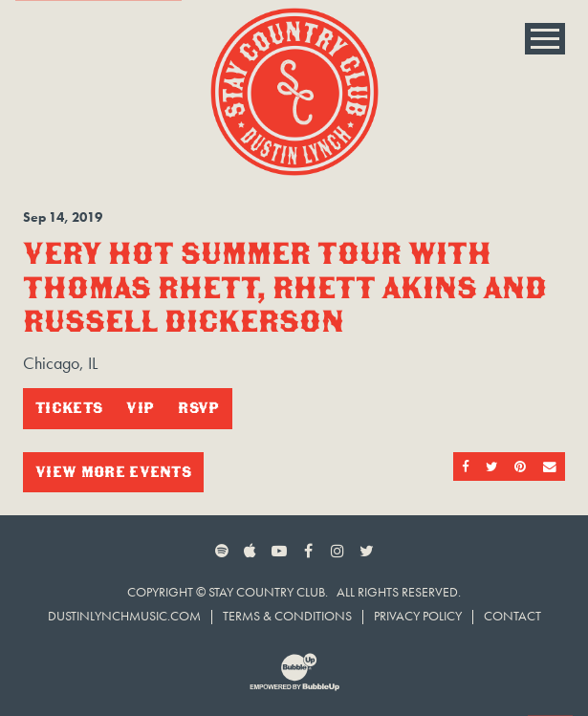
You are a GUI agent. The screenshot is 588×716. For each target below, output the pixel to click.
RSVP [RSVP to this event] (198, 408)
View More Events (113, 472)
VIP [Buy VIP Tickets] (140, 408)
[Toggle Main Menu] (545, 39)
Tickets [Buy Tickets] (69, 408)
